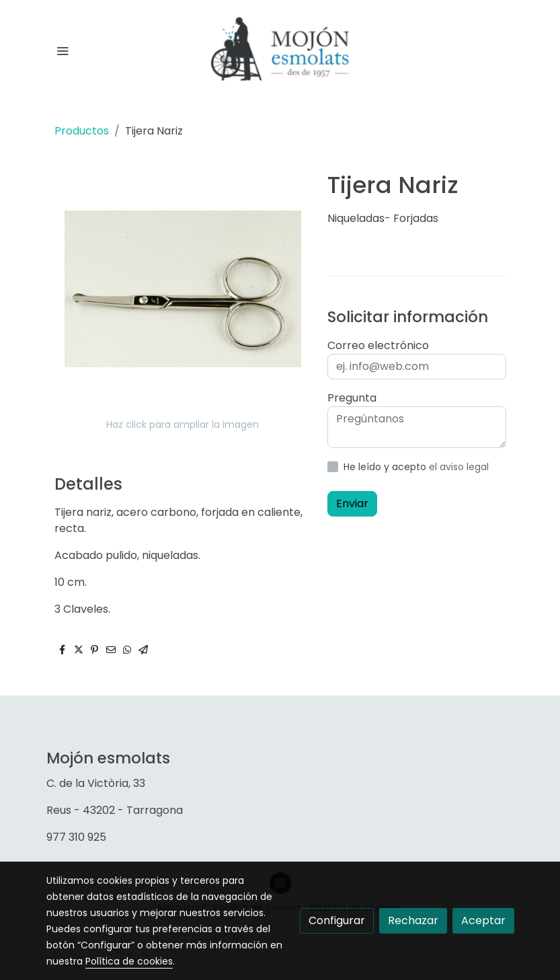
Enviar (352, 503)
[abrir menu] (63, 50)
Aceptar (483, 920)
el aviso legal (459, 467)
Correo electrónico (378, 345)
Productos (82, 131)
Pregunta (352, 398)
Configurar (337, 920)
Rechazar (413, 920)
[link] (280, 51)
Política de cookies (129, 961)
